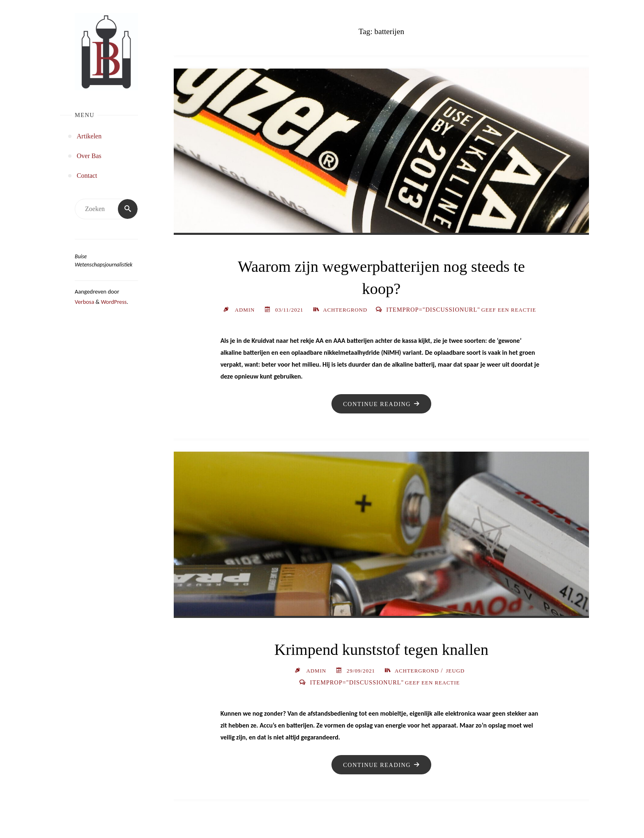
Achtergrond (430, 310)
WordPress (114, 302)
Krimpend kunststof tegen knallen (381, 662)
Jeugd (455, 683)
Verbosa (84, 302)
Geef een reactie (432, 321)
